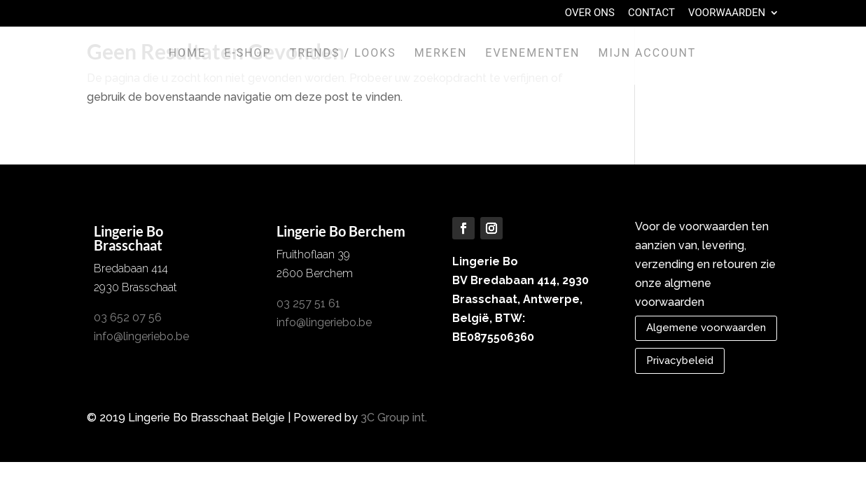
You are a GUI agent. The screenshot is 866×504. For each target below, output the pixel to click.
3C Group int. (394, 418)
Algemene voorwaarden (706, 328)
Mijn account (647, 54)
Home (187, 54)
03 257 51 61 (308, 303)
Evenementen (532, 54)
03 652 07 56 (128, 317)
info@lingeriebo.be (141, 336)
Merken (441, 54)
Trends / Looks (343, 54)
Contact (651, 13)
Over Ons (590, 13)
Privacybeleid (680, 360)
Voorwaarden (727, 13)
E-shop (248, 54)
